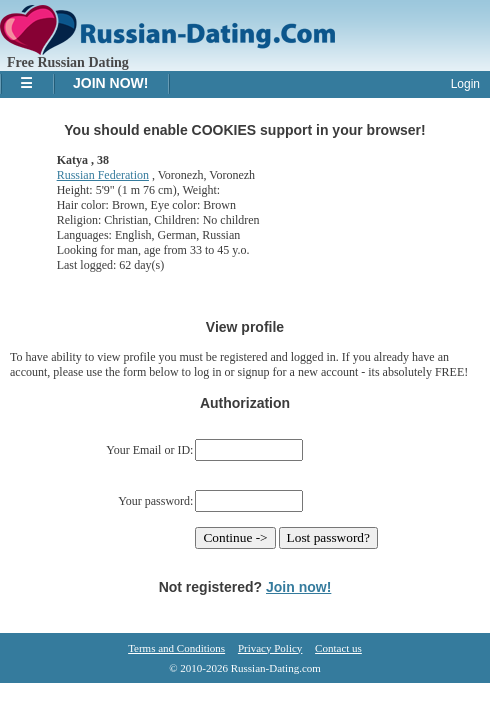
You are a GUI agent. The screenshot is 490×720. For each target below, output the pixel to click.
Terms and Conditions (176, 648)
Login (465, 84)
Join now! (298, 587)
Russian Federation (103, 175)
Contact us (338, 648)
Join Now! (110, 83)
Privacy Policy (270, 648)
